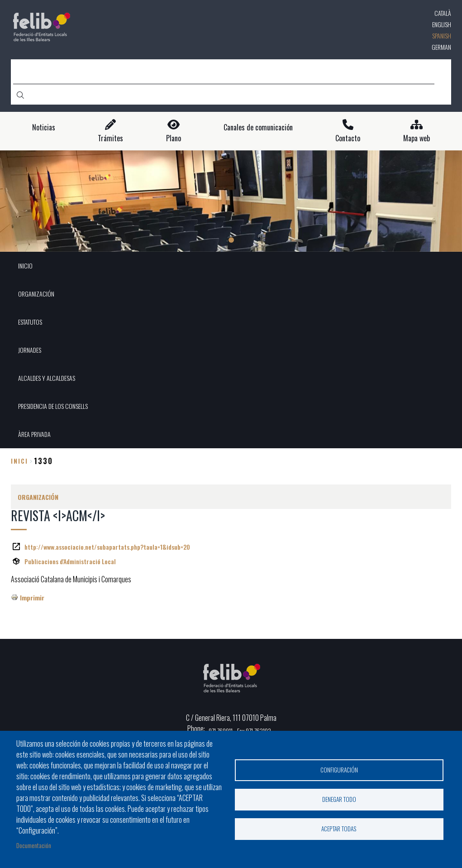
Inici (19, 461)
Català (443, 13)
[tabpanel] (231, 201)
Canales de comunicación (258, 127)
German (441, 47)
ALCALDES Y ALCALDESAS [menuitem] (47, 378)
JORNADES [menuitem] (30, 350)
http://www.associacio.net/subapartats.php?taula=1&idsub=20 (107, 547)
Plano (174, 138)
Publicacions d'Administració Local (70, 561)
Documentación (34, 845)
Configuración (339, 770)
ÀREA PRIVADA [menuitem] (34, 434)
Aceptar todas (339, 829)
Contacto (348, 138)
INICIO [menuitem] (25, 266)
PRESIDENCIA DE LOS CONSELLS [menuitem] (53, 406)
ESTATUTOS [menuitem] (30, 322)
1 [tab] (231, 240)
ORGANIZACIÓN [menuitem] (36, 294)
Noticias (44, 127)
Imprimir (32, 597)
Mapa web (417, 138)
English (442, 24)
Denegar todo (339, 799)
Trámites (110, 138)
